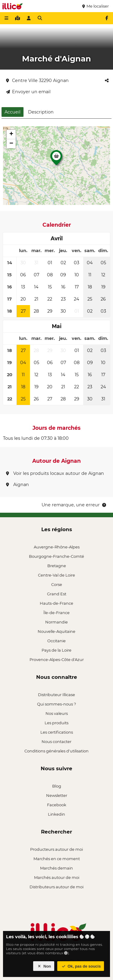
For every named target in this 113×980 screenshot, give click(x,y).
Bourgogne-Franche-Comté (56, 556)
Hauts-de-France (56, 603)
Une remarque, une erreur (74, 505)
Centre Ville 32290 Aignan (37, 81)
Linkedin (56, 814)
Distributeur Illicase (56, 695)
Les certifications (57, 732)
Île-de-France (56, 613)
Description (41, 112)
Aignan (17, 485)
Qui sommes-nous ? (56, 704)
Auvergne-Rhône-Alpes (57, 547)
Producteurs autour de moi (56, 849)
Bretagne (57, 566)
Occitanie (56, 641)
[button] (56, 159)
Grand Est (57, 594)
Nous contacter (56, 742)
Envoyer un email (28, 92)
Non (44, 966)
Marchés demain (56, 868)
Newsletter (57, 795)
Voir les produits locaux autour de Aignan (55, 473)
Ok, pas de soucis (81, 966)
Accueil (13, 112)
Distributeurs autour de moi (56, 887)
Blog (57, 786)
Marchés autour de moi (57, 877)
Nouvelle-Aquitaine (56, 631)
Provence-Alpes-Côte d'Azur (57, 659)
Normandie (56, 622)
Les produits (56, 723)
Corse (57, 584)
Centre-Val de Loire (56, 575)
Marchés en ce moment (57, 859)
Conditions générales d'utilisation (56, 751)
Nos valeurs (57, 713)
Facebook (57, 805)
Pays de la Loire (56, 650)
